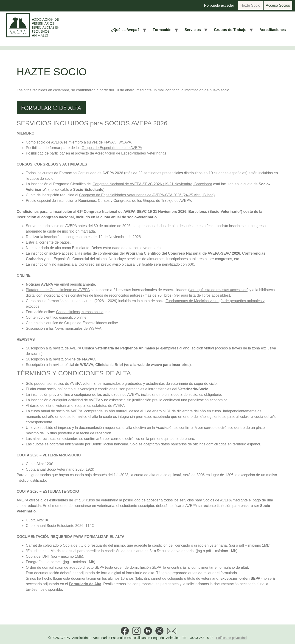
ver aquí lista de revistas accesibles (218, 290)
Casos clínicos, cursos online (80, 312)
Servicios (193, 30)
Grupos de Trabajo (230, 30)
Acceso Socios (278, 5)
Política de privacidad (231, 638)
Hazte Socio (250, 5)
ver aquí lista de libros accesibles (202, 295)
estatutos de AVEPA (109, 406)
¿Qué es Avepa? (125, 30)
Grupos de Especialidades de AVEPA (112, 148)
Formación (162, 30)
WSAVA (125, 142)
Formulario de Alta (85, 584)
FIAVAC (110, 142)
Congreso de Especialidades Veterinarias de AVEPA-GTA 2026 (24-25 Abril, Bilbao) (147, 195)
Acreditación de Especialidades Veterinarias (131, 153)
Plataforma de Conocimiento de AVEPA (58, 290)
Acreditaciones (273, 30)
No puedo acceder (219, 5)
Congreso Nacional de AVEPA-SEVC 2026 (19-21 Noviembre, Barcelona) (152, 184)
